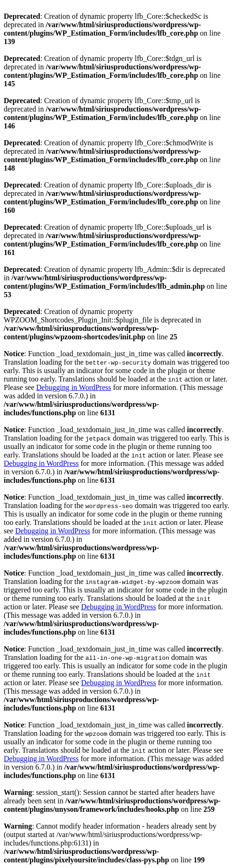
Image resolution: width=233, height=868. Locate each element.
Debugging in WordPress (73, 387)
